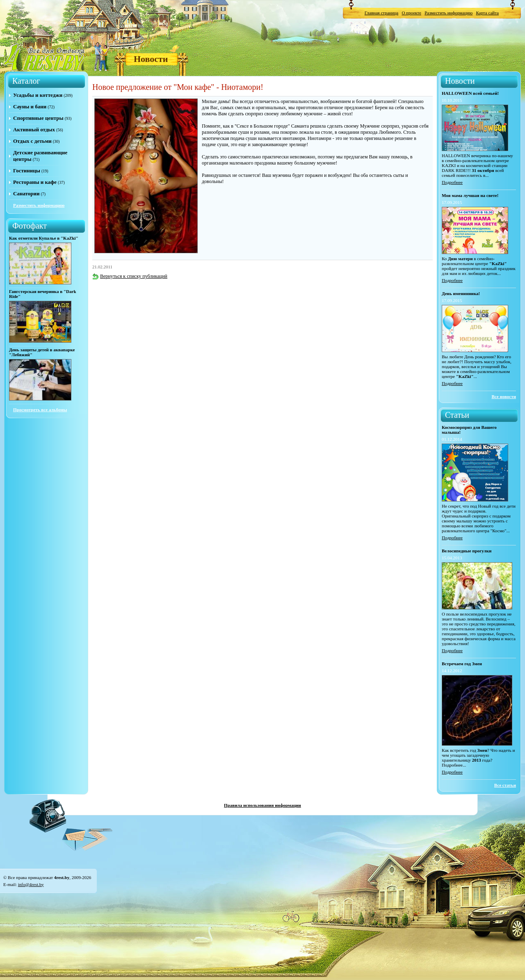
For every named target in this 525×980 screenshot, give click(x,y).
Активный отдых (34, 129)
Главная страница (381, 13)
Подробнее (452, 182)
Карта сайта (487, 13)
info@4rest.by (31, 884)
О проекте (411, 13)
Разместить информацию (449, 13)
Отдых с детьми (32, 141)
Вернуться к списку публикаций (130, 276)
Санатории (26, 193)
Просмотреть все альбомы (40, 410)
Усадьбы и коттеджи (38, 95)
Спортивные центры (38, 118)
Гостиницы (27, 171)
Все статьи (505, 785)
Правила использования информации (262, 805)
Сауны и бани (30, 106)
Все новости (504, 396)
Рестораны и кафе (35, 182)
